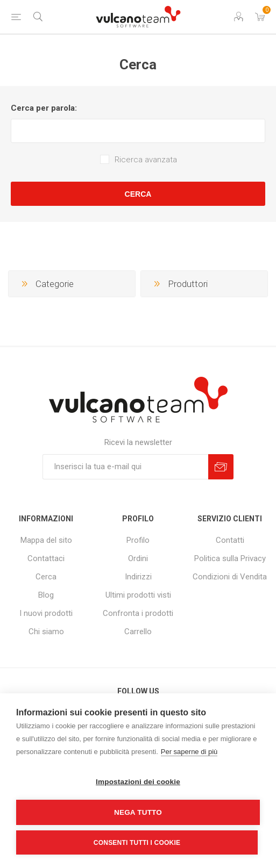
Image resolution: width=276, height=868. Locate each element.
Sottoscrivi (221, 467)
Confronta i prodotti (138, 613)
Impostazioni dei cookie (138, 782)
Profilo (138, 540)
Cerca (138, 194)
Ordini (138, 558)
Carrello (138, 632)
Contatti (230, 540)
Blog (46, 595)
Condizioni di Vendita (230, 577)
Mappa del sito (46, 540)
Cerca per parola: (44, 108)
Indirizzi (138, 577)
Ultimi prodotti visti (138, 595)
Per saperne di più (189, 752)
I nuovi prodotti (46, 613)
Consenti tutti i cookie (137, 843)
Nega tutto (138, 812)
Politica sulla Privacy (230, 558)
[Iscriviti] (125, 467)
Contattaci (46, 558)
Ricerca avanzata (146, 160)
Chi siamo (46, 632)
